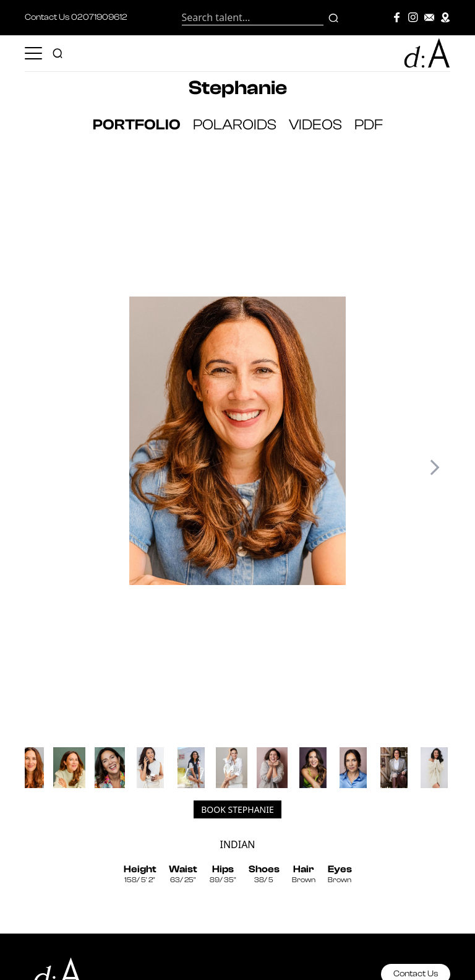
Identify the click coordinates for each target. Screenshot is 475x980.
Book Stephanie (237, 809)
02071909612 (99, 17)
